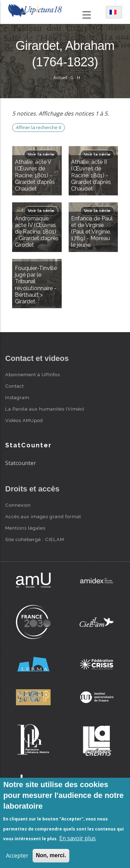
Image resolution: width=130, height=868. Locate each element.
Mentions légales (25, 528)
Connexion (18, 505)
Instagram (17, 397)
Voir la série (41, 155)
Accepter (17, 856)
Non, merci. (51, 855)
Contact (15, 386)
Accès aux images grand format (43, 516)
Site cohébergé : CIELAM (35, 539)
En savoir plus (77, 838)
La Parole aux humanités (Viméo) (45, 409)
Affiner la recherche (38, 127)
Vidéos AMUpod (24, 420)
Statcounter (21, 463)
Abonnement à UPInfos (33, 374)
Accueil (60, 78)
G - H (75, 78)
